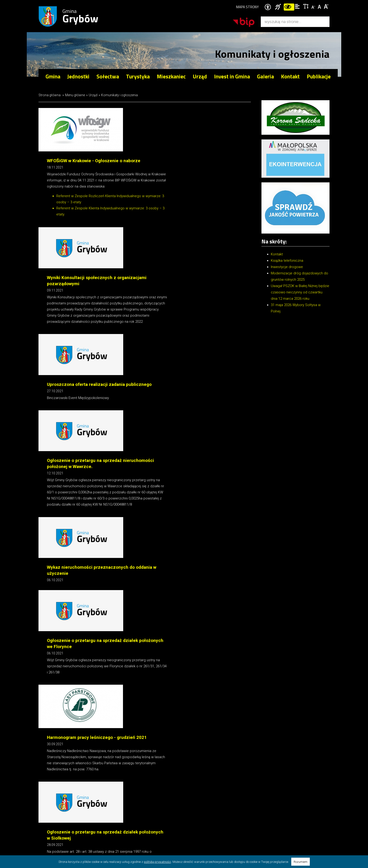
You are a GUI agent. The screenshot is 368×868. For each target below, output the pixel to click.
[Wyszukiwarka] (290, 22)
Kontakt (290, 76)
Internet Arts (64, 832)
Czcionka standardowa (320, 6)
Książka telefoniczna (287, 261)
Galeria (265, 76)
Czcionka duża (326, 6)
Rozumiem (301, 862)
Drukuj (49, 702)
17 (154, 693)
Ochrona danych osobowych (151, 826)
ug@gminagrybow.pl (293, 793)
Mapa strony (247, 7)
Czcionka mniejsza (314, 6)
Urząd (93, 95)
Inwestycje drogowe (287, 267)
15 (133, 693)
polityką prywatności (157, 862)
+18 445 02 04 (289, 787)
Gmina (80, 17)
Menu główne (75, 95)
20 (171, 693)
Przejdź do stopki (184, 0)
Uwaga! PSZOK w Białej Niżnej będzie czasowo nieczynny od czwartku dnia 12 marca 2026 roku (300, 292)
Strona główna (50, 95)
